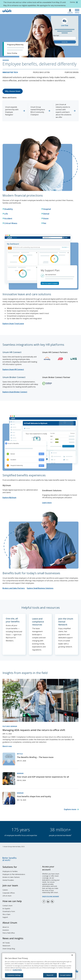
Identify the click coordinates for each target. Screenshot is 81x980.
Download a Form (9, 911)
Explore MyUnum (9, 498)
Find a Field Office (9, 933)
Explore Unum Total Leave (13, 324)
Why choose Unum (13, 91)
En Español (6, 908)
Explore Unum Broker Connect (15, 392)
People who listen (41, 72)
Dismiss (73, 2)
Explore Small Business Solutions (40, 588)
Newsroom (6, 946)
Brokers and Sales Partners (14, 588)
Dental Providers (8, 880)
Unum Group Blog (9, 948)
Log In (70, 13)
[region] (39, 966)
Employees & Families (10, 871)
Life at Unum (7, 896)
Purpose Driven (72, 72)
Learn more (47, 503)
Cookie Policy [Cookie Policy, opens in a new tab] (17, 970)
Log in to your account (51, 896)
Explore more (70, 809)
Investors (6, 930)
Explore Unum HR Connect (13, 369)
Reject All (50, 975)
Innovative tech (10, 72)
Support (5, 917)
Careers (5, 890)
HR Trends (6, 943)
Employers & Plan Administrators (14, 874)
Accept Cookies (65, 975)
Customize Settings (14, 975)
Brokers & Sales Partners (11, 877)
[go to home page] (7, 12)
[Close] (72, 955)
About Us (6, 927)
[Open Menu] (77, 11)
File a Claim (6, 914)
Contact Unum (7, 905)
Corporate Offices (9, 893)
